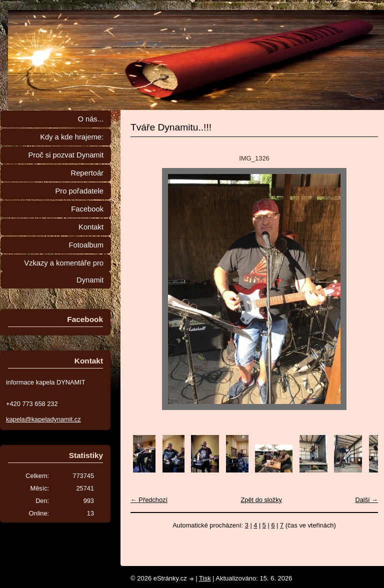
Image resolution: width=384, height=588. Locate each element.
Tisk (205, 578)
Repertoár (87, 173)
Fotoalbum (86, 245)
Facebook (87, 209)
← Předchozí (149, 500)
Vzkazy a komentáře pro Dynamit (64, 271)
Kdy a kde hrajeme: (72, 137)
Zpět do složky (261, 500)
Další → (366, 500)
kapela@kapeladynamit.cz (43, 419)
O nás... (90, 119)
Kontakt (91, 227)
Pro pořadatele (79, 191)
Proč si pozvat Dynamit (66, 155)
